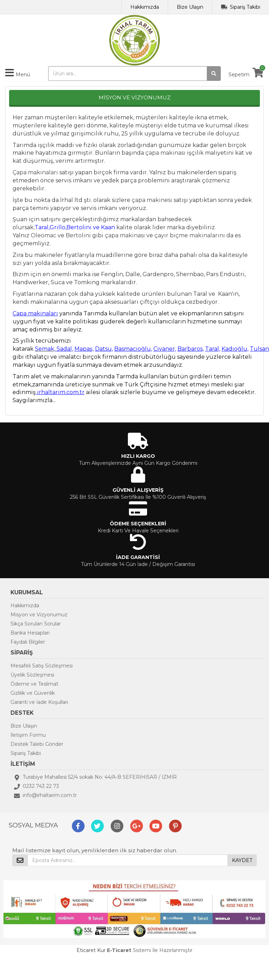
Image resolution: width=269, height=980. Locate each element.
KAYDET (242, 860)
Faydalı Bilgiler (28, 642)
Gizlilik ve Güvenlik (33, 693)
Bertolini (78, 235)
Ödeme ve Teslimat (34, 684)
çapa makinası (165, 153)
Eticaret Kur (91, 950)
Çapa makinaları (35, 172)
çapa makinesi (152, 200)
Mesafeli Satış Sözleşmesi (42, 666)
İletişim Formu (28, 735)
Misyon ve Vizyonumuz (39, 615)
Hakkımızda (145, 7)
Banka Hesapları (30, 633)
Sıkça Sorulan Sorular (36, 624)
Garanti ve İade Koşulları (39, 702)
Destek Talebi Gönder (37, 744)
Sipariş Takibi (245, 7)
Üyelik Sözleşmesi (32, 675)
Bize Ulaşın (190, 7)
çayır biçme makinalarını (190, 235)
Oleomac (43, 235)
